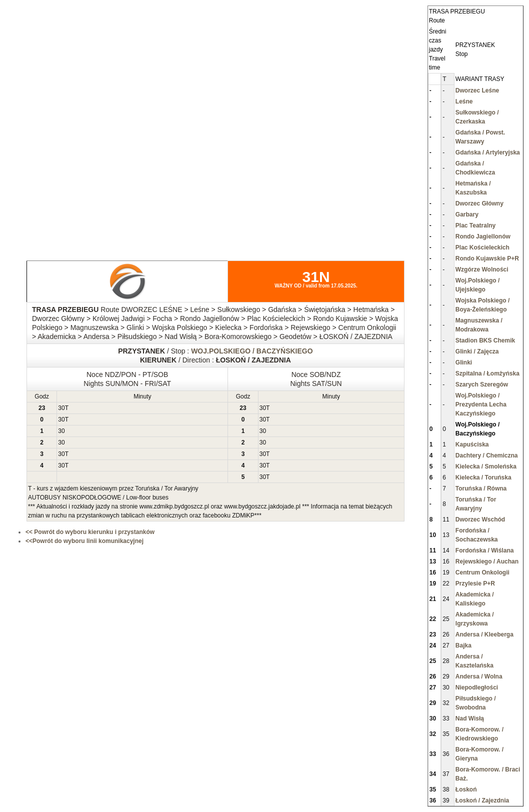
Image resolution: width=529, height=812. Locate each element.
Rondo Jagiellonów (483, 236)
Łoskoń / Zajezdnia (482, 800)
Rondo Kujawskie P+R (487, 258)
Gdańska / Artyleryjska (488, 152)
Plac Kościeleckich (482, 247)
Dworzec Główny (479, 203)
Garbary (467, 214)
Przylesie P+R (475, 583)
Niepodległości (477, 687)
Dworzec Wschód (480, 519)
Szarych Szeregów (482, 384)
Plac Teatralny (475, 225)
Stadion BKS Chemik (485, 340)
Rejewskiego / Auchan (487, 561)
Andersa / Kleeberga (484, 634)
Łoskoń (466, 789)
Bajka (463, 645)
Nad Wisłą (470, 718)
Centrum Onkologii (482, 572)
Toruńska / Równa (481, 488)
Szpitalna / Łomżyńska (487, 373)
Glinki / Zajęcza (477, 351)
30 (61, 408)
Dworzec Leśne (477, 90)
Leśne (464, 101)
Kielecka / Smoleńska (486, 466)
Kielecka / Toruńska (483, 477)
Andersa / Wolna (479, 676)
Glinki (464, 362)
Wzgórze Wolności (482, 269)
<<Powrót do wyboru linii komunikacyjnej (84, 541)
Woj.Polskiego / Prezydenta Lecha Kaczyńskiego (481, 404)
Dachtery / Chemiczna (487, 455)
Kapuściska (472, 444)
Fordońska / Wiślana (485, 550)
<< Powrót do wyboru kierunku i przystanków (90, 532)
